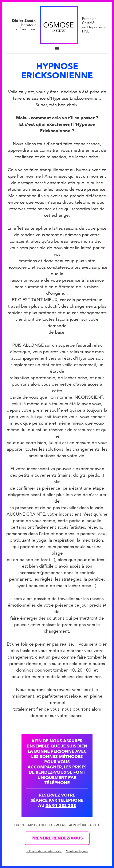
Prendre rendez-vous (57, 838)
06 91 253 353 (61, 806)
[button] (57, 49)
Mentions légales (77, 851)
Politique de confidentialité (44, 851)
